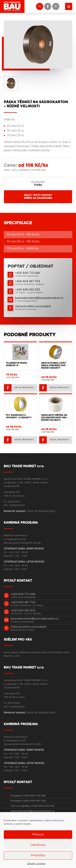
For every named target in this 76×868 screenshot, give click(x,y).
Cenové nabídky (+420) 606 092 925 (32, 806)
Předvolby (38, 855)
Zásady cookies (36, 863)
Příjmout (38, 835)
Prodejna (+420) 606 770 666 (28, 796)
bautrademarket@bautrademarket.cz (32, 811)
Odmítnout (38, 845)
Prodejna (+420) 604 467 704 (28, 801)
